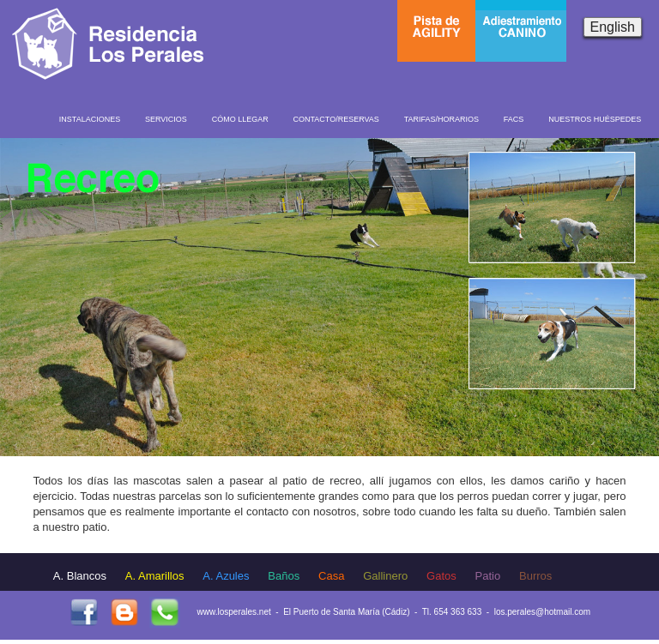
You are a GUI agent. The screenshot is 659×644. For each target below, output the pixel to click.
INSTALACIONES (90, 119)
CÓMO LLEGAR (240, 119)
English (613, 27)
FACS (514, 119)
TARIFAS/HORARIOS (441, 119)
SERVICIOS (166, 119)
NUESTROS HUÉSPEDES (595, 119)
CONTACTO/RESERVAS (336, 119)
